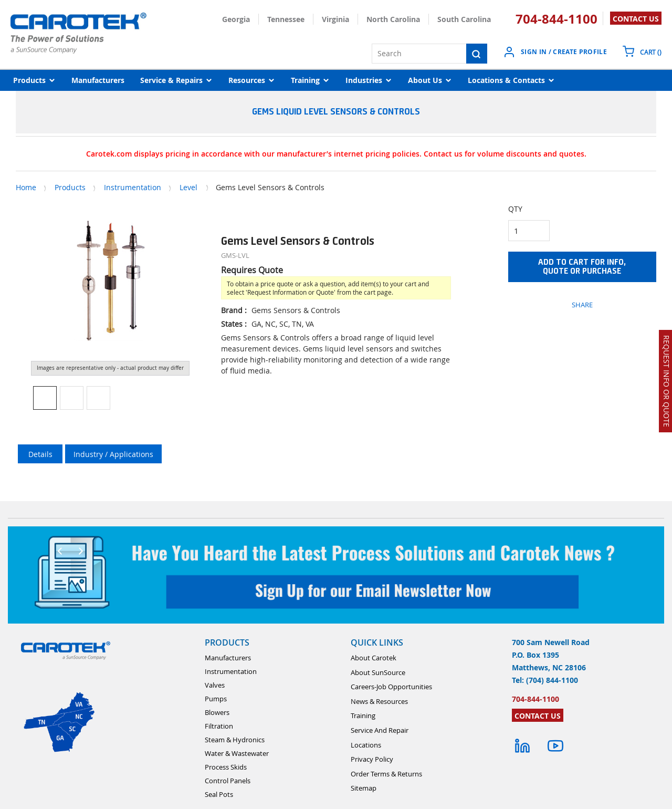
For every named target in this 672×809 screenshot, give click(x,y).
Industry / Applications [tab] (113, 454)
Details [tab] (40, 454)
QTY (515, 209)
